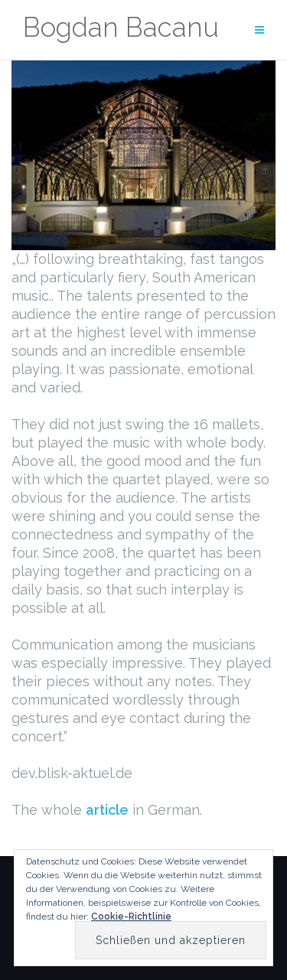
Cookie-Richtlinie (131, 917)
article (107, 810)
